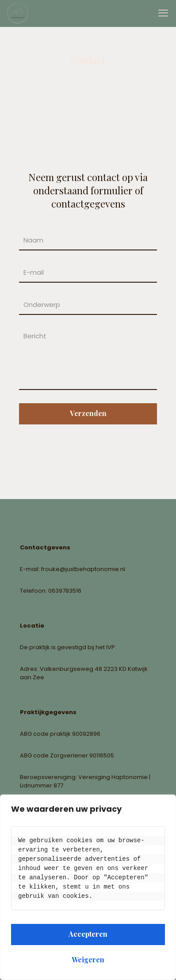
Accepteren (88, 934)
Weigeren (88, 959)
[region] (88, 887)
